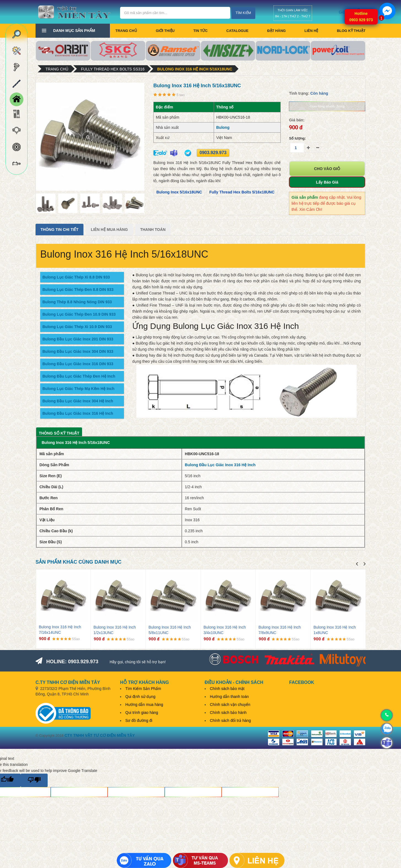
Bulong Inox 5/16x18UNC (179, 192)
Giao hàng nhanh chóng (327, 106)
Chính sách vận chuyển (230, 705)
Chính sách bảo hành (228, 713)
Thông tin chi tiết (59, 230)
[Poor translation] (34, 780)
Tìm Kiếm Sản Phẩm (143, 689)
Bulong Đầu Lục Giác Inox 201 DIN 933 (78, 339)
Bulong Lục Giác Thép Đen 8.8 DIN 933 (78, 290)
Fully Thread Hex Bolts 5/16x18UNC (242, 192)
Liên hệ (311, 31)
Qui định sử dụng (140, 697)
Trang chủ (126, 31)
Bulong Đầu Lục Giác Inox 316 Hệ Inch (78, 413)
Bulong (223, 127)
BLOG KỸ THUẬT (351, 31)
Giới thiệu (165, 31)
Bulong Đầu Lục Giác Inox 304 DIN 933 (78, 351)
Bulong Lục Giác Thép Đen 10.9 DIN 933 (79, 314)
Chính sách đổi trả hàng (230, 720)
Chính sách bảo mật (227, 689)
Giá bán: (297, 120)
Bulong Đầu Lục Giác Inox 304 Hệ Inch (78, 401)
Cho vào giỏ (327, 169)
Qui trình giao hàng (142, 713)
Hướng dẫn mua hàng (144, 705)
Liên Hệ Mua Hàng (109, 230)
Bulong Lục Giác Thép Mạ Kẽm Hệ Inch (78, 389)
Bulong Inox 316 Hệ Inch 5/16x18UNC (195, 69)
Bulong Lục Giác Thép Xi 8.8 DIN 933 (76, 277)
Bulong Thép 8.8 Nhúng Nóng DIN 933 (77, 302)
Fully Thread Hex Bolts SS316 (113, 69)
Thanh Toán (153, 230)
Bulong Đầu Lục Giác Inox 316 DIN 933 (78, 364)
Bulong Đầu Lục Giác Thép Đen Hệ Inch (79, 376)
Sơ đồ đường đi (139, 720)
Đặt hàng (276, 31)
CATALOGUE (237, 31)
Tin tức (201, 31)
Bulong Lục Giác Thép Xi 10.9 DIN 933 (77, 327)
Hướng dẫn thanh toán (229, 697)
